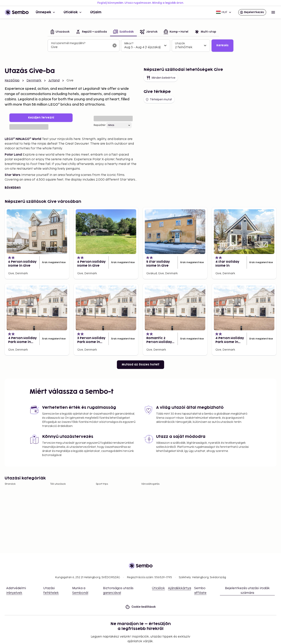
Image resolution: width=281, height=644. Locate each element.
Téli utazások (58, 484)
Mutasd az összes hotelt (140, 365)
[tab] (60, 32)
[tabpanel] (140, 46)
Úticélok (73, 12)
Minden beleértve (161, 78)
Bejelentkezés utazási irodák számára (247, 591)
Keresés (222, 45)
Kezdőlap (12, 81)
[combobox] (80, 47)
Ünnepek (46, 12)
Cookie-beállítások (140, 607)
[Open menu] (273, 12)
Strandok (10, 484)
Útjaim (96, 12)
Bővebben (13, 187)
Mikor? (129, 43)
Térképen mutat (159, 100)
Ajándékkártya (180, 588)
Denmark (34, 81)
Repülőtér (100, 125)
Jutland (54, 81)
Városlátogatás (150, 484)
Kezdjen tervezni (41, 118)
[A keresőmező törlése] (115, 45)
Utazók (180, 43)
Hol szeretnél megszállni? (68, 43)
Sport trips (102, 484)
